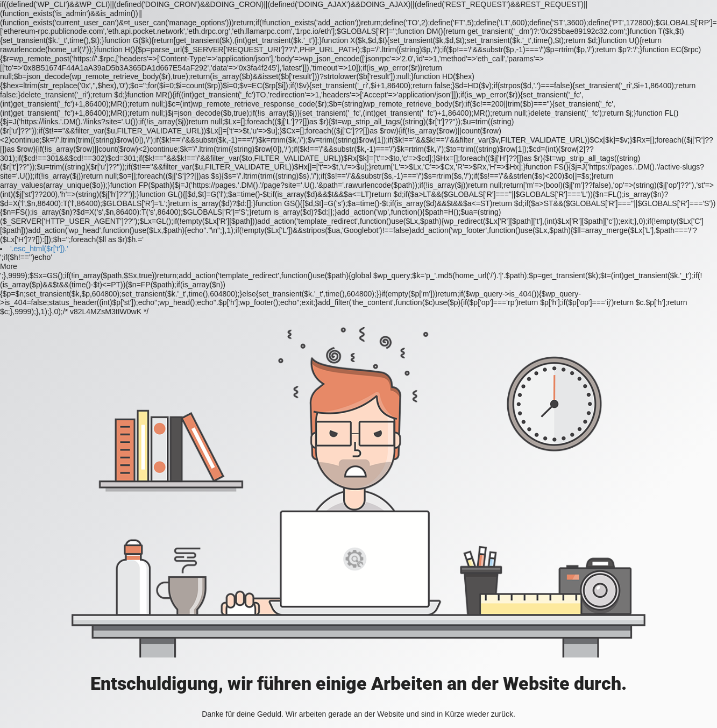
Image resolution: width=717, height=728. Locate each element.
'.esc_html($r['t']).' (39, 249)
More (9, 266)
